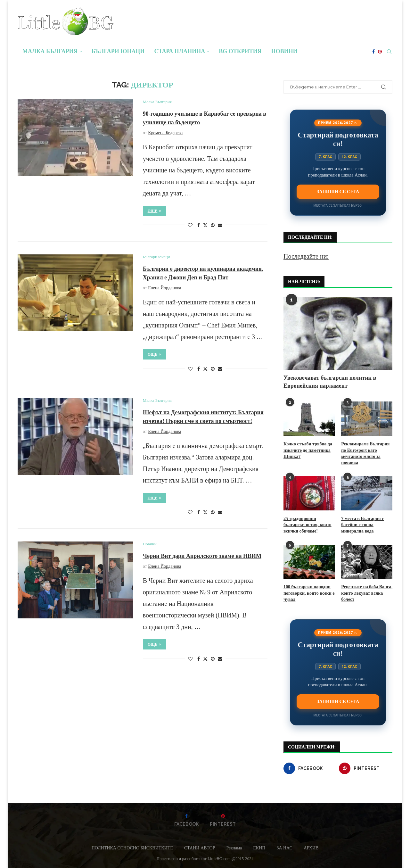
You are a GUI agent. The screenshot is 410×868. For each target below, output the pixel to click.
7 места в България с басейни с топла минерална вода (362, 525)
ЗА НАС (284, 848)
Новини (284, 51)
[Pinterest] (380, 52)
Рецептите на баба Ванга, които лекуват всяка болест (367, 593)
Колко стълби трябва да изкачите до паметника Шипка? (308, 450)
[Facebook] (373, 52)
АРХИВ (311, 848)
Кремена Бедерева (165, 133)
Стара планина (180, 51)
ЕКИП (259, 848)
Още (155, 211)
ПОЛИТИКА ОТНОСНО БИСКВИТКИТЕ (132, 848)
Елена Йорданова (164, 288)
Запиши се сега (338, 192)
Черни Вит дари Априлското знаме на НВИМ (202, 556)
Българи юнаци (118, 51)
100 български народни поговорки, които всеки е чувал (309, 593)
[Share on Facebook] (199, 226)
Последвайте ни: (306, 256)
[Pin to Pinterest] (213, 226)
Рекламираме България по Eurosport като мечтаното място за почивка (365, 453)
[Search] (389, 52)
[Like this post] (190, 226)
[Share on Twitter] (205, 225)
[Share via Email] (220, 226)
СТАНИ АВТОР (200, 848)
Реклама (234, 848)
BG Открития (240, 51)
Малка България (50, 51)
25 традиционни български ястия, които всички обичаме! (307, 525)
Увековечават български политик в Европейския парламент (330, 382)
